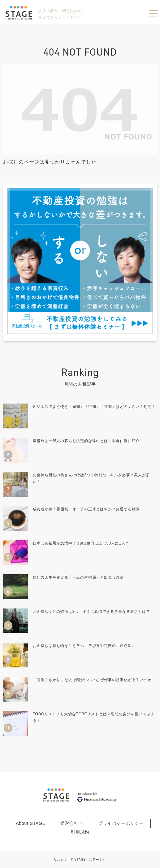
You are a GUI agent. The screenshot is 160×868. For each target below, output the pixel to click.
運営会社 (69, 823)
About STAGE (31, 823)
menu (154, 13)
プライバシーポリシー (121, 823)
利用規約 (80, 832)
